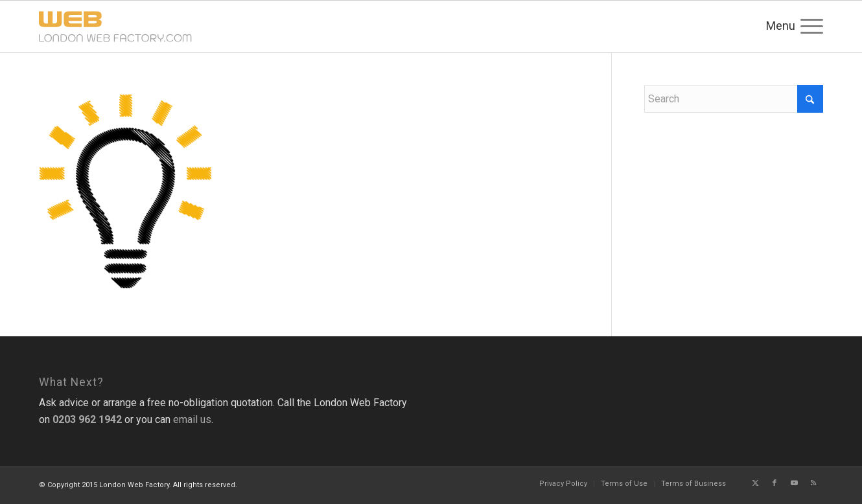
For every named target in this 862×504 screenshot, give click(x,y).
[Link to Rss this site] (813, 483)
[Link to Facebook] (775, 483)
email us (192, 419)
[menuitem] (808, 27)
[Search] (734, 99)
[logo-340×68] (169, 27)
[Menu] (808, 27)
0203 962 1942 (87, 419)
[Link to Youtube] (794, 483)
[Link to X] (755, 483)
